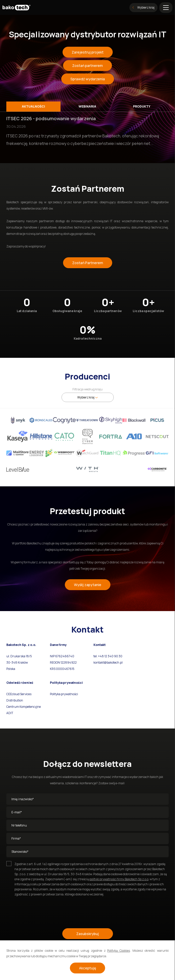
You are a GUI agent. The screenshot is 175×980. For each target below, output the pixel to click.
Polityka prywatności (64, 694)
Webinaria (87, 106)
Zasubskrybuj (87, 934)
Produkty (142, 106)
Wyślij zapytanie (88, 585)
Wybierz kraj (143, 7)
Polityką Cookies (119, 951)
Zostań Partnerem (88, 263)
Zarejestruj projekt (88, 52)
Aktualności (33, 106)
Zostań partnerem (87, 66)
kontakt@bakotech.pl (108, 662)
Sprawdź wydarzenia (88, 79)
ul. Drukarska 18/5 (19, 656)
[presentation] (45, 910)
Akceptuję (87, 968)
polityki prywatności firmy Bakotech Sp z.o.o (119, 879)
